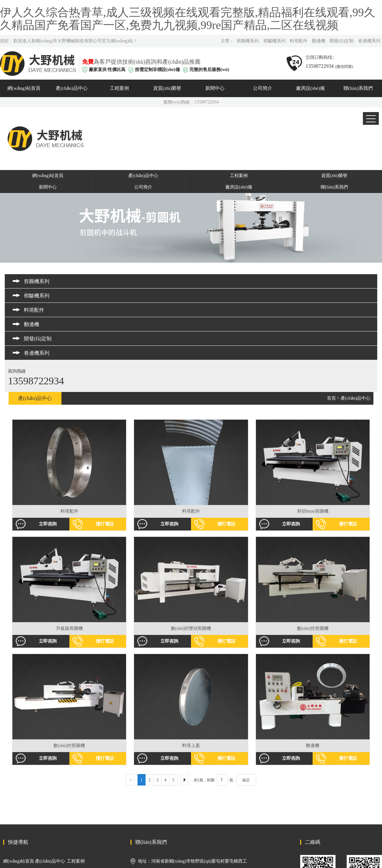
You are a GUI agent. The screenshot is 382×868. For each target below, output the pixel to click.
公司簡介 (263, 88)
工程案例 (119, 88)
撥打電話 (105, 524)
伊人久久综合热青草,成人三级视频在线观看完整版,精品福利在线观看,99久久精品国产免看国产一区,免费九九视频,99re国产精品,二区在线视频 (188, 19)
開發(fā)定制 (342, 41)
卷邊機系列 (369, 41)
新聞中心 (215, 88)
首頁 (331, 398)
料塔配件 (299, 41)
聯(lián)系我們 (358, 88)
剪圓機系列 (248, 41)
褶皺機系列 (274, 41)
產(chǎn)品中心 (72, 88)
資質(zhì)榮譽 (167, 88)
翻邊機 (319, 41)
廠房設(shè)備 (310, 88)
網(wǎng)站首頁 (24, 88)
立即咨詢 (48, 524)
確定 (246, 780)
